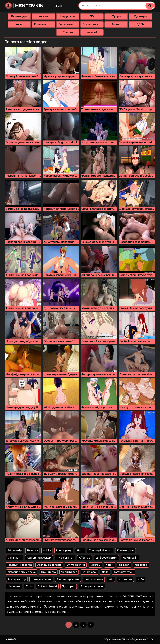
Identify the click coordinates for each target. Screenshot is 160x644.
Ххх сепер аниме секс (22, 572)
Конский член (94, 579)
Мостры (95, 565)
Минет (116, 24)
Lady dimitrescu (124, 572)
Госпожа (32, 551)
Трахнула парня (41, 579)
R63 (111, 579)
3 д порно (69, 586)
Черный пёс (69, 572)
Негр (80, 551)
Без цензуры (19, 16)
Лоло (105, 572)
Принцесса (48, 572)
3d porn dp (15, 551)
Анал (19, 24)
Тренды (57, 6)
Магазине (14, 586)
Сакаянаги (15, 558)
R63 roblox (125, 579)
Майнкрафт (130, 558)
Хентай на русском (39, 558)
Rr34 (140, 579)
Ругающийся (65, 558)
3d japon (124, 565)
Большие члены (69, 24)
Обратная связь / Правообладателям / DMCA (129, 640)
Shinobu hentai (47, 586)
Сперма (68, 32)
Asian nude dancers (49, 565)
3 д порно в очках (92, 586)
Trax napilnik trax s (100, 551)
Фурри (116, 16)
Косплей (92, 32)
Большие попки (45, 24)
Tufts (29, 586)
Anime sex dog (17, 579)
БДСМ (140, 24)
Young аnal (89, 572)
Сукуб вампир (76, 565)
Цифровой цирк (106, 558)
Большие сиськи (93, 24)
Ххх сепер (141, 565)
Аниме (43, 16)
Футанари (140, 16)
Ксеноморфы (126, 551)
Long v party (64, 551)
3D (92, 16)
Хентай (11, 640)
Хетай (110, 565)
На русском (68, 16)
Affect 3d (85, 558)
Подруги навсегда (20, 565)
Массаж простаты (68, 579)
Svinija (47, 551)
